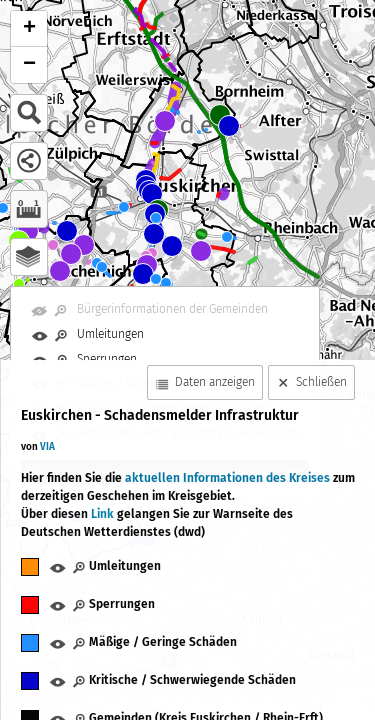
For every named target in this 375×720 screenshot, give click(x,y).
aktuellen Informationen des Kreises (229, 478)
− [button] (29, 65)
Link (102, 514)
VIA (47, 447)
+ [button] (29, 29)
